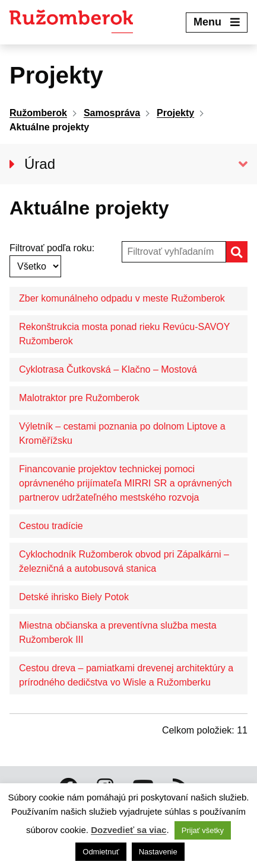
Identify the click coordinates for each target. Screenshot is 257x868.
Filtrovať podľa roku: (52, 248)
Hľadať (247, 252)
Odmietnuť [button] (101, 852)
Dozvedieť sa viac (128, 830)
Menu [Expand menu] (217, 22)
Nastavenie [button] (158, 852)
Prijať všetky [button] (203, 830)
